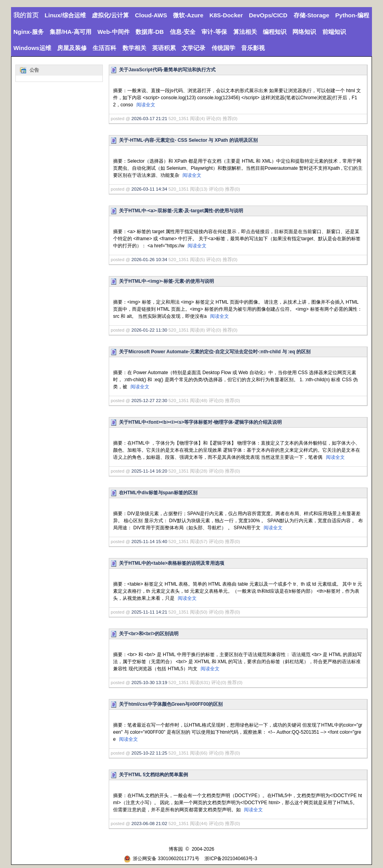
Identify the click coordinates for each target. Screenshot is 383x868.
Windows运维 (32, 48)
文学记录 (193, 48)
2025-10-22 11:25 (150, 753)
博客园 (176, 849)
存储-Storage (311, 15)
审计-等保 (214, 32)
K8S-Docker (226, 15)
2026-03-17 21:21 (150, 119)
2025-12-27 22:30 (150, 401)
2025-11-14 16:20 (150, 471)
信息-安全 (183, 32)
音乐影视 (253, 48)
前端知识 (334, 32)
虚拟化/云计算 (110, 15)
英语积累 (164, 48)
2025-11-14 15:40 (150, 542)
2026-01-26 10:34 (150, 260)
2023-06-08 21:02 (150, 823)
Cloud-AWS (151, 15)
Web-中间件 (113, 32)
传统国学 (223, 48)
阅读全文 (146, 105)
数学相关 (134, 48)
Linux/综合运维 (65, 15)
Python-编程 (352, 15)
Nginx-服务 (29, 32)
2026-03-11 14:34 (150, 189)
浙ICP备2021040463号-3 (231, 859)
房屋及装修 (72, 48)
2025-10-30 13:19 (150, 683)
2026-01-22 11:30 (150, 330)
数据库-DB (150, 32)
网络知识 (304, 32)
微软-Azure (188, 15)
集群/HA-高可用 (71, 32)
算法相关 (245, 32)
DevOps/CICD (268, 15)
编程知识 (275, 32)
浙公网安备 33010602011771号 (162, 859)
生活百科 (104, 48)
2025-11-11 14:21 (150, 612)
